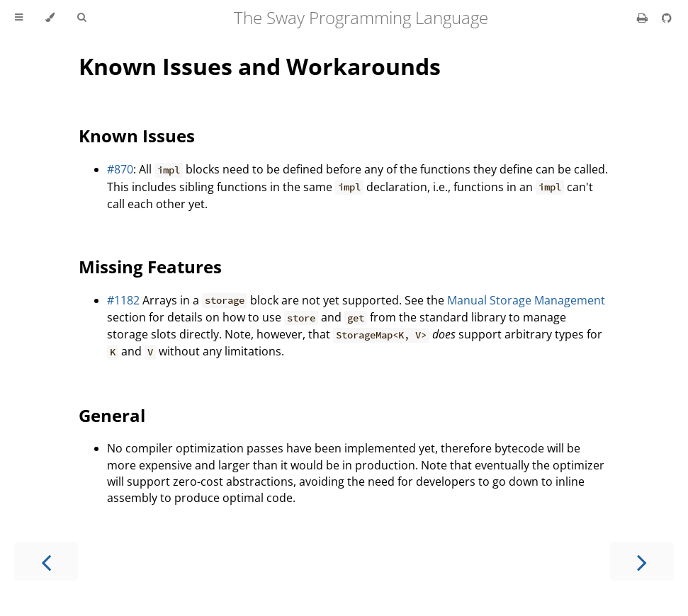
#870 (120, 169)
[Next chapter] (642, 561)
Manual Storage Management (526, 300)
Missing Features (150, 267)
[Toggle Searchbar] (81, 18)
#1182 (123, 300)
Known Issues (137, 136)
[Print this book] (644, 18)
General (112, 415)
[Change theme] (50, 18)
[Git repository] (667, 18)
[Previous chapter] (46, 561)
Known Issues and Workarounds (260, 66)
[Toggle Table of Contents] (19, 18)
